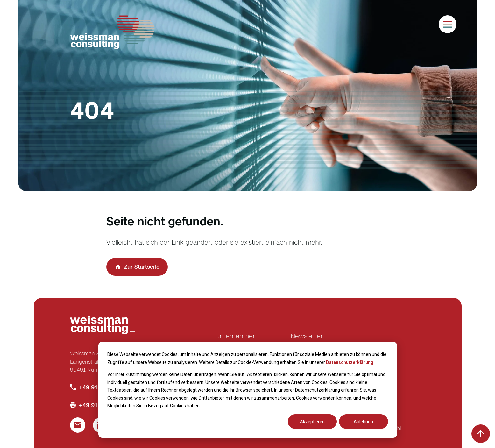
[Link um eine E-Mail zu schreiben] (78, 425)
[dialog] (248, 390)
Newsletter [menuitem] (307, 336)
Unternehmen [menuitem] (236, 336)
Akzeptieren (312, 422)
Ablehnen (363, 422)
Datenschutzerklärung (350, 362)
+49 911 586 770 (102, 387)
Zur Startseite (142, 267)
